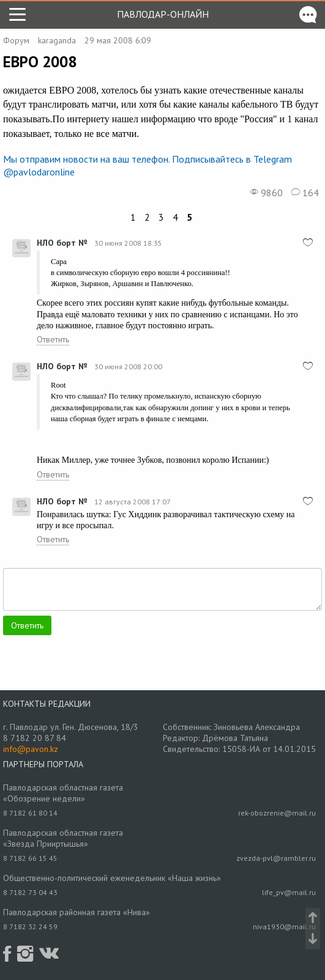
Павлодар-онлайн (163, 14)
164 (305, 193)
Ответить (53, 339)
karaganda (57, 40)
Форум (16, 40)
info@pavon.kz (31, 749)
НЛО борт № (62, 243)
